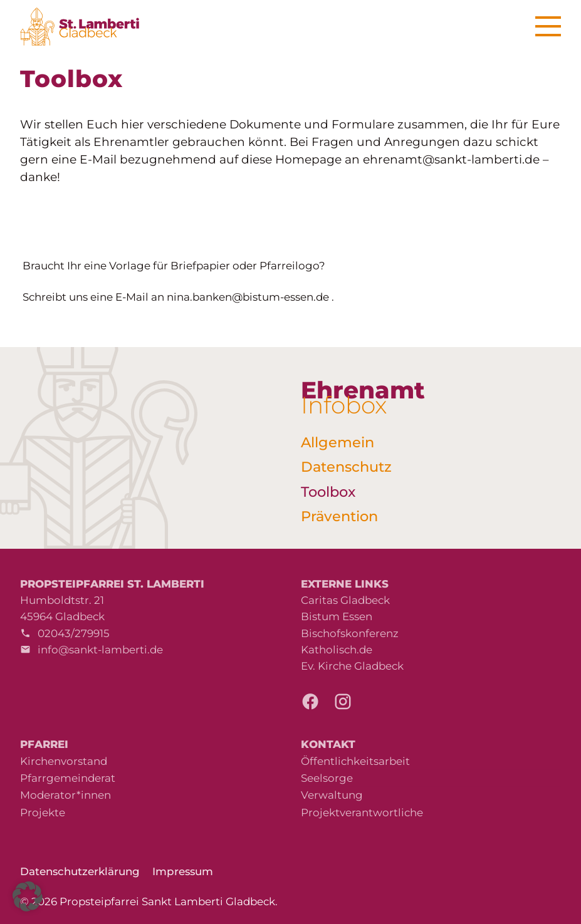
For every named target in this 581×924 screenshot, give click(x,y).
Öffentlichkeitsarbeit (355, 761)
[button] (28, 896)
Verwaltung (332, 795)
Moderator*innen (65, 795)
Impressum (183, 871)
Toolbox (328, 492)
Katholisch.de (337, 650)
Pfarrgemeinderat (68, 778)
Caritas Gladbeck (345, 600)
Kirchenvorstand (64, 761)
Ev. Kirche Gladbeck (352, 666)
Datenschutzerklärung (80, 871)
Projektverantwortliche (362, 812)
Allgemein (338, 442)
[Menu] (548, 27)
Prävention (339, 516)
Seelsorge (327, 778)
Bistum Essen (337, 616)
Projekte (43, 812)
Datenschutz (346, 467)
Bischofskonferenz (350, 633)
